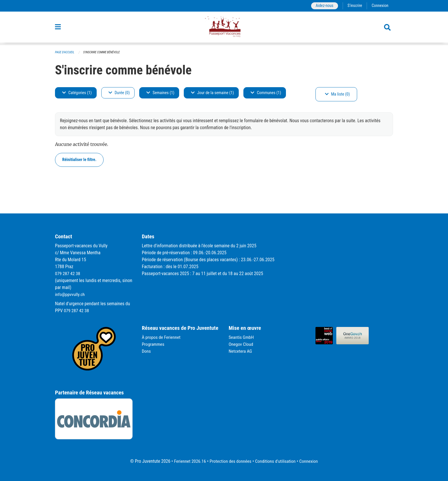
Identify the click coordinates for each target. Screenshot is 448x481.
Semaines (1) (160, 93)
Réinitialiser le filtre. (79, 160)
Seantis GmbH (242, 337)
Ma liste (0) (337, 94)
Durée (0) (119, 93)
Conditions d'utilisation (276, 461)
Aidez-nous (323, 6)
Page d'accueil (65, 52)
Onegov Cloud (241, 344)
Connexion (380, 6)
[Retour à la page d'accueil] (224, 28)
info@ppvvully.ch (70, 294)
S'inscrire (354, 6)
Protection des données (230, 461)
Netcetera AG (241, 351)
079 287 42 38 (68, 274)
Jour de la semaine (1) (212, 93)
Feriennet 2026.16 (188, 461)
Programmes (154, 344)
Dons (146, 351)
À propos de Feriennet (162, 337)
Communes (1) (266, 93)
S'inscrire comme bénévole (103, 52)
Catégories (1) (77, 93)
